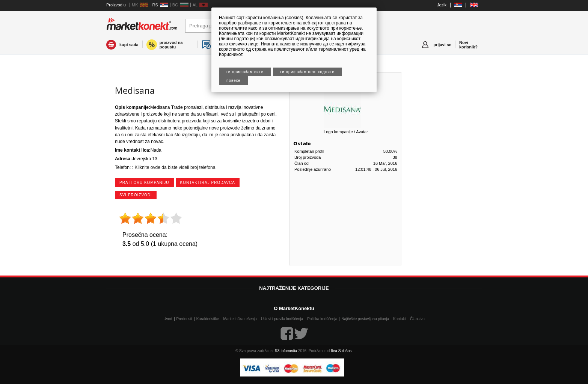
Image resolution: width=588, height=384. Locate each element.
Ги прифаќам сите (245, 72)
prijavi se (442, 45)
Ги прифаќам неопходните (308, 72)
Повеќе (234, 81)
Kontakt (400, 319)
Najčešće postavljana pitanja (365, 319)
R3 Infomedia (286, 351)
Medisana (135, 90)
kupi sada (129, 45)
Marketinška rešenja (240, 319)
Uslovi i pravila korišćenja (282, 319)
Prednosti (184, 319)
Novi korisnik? (468, 45)
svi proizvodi (136, 195)
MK (135, 5)
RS (155, 5)
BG (175, 5)
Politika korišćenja (322, 319)
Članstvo (417, 319)
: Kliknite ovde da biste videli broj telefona (173, 167)
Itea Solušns (341, 351)
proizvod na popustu (171, 45)
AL (195, 5)
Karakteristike (208, 319)
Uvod (168, 319)
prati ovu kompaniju (144, 183)
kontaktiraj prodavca (208, 183)
